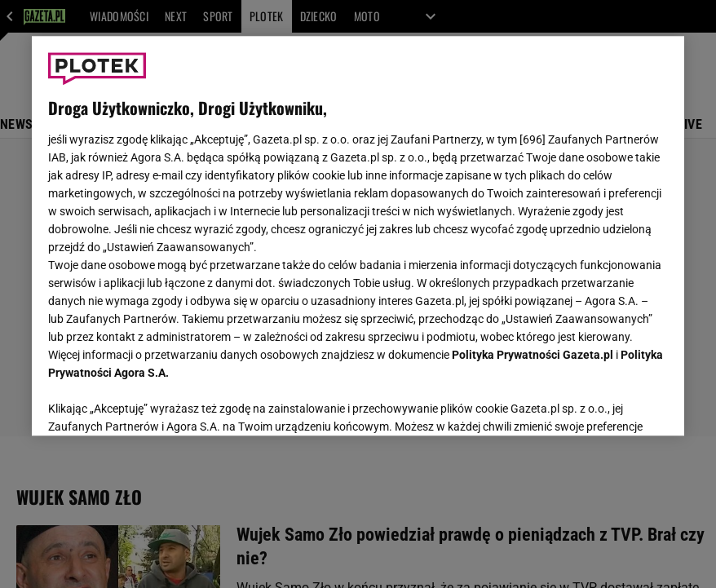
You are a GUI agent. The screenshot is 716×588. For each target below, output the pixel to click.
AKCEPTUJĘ (613, 404)
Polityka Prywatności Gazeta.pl (533, 355)
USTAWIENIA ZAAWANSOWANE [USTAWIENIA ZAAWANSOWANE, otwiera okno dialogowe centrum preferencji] (155, 403)
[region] (358, 236)
